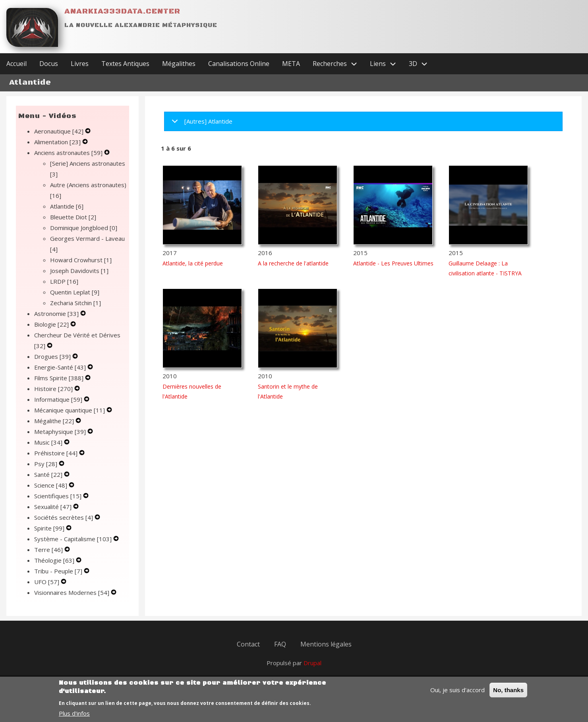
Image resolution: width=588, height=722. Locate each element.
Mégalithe (55, 421)
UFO (47, 582)
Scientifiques (59, 496)
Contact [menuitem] (248, 644)
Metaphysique (61, 432)
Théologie (55, 560)
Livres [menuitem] (80, 64)
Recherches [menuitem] (338, 64)
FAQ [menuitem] (280, 644)
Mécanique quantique (70, 410)
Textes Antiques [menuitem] (125, 64)
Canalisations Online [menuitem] (239, 64)
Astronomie (57, 314)
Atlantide (67, 206)
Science (51, 485)
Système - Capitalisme (74, 539)
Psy (46, 464)
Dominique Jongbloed (84, 228)
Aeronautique (60, 131)
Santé (49, 474)
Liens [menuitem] (386, 64)
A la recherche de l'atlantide (293, 263)
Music (49, 442)
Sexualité (54, 507)
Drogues (53, 356)
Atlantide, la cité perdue (193, 263)
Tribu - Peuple (59, 571)
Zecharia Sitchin (75, 303)
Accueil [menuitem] (16, 64)
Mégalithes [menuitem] (179, 64)
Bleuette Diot (73, 217)
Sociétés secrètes (64, 517)
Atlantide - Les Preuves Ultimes (393, 263)
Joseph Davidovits (79, 271)
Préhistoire (57, 453)
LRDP (64, 281)
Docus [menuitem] (49, 64)
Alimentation (58, 142)
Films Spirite (60, 378)
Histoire (54, 389)
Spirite (50, 528)
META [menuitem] (291, 64)
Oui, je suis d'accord (457, 695)
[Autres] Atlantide (201, 124)
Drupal (312, 663)
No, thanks (508, 695)
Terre (49, 550)
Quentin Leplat (75, 292)
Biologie (52, 324)
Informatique (59, 399)
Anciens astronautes (69, 153)
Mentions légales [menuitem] (326, 644)
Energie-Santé (61, 367)
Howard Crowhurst (81, 260)
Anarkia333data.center (122, 11)
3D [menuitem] (421, 64)
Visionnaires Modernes (73, 592)
